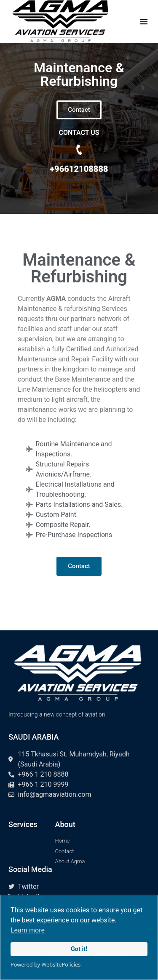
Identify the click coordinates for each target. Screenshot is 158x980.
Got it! (79, 949)
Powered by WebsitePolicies (46, 964)
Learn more (28, 930)
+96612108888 (79, 169)
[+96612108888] (79, 150)
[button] (144, 21)
